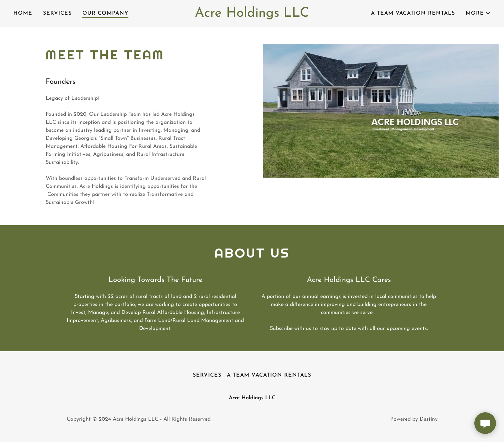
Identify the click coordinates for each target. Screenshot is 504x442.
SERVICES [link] (57, 13)
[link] (252, 15)
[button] (478, 13)
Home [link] (23, 13)
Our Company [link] (105, 13)
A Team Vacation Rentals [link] (413, 13)
